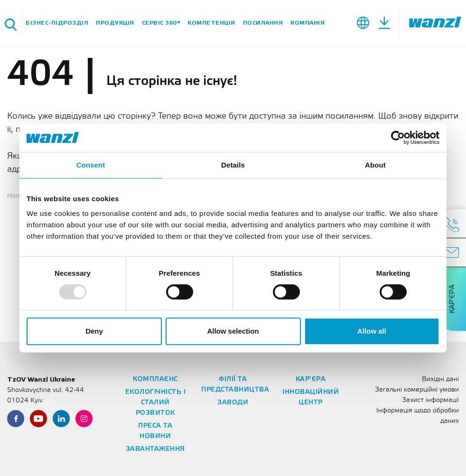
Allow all (372, 331)
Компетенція (211, 23)
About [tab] (375, 165)
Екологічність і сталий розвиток (156, 403)
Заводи (233, 403)
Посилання (263, 23)
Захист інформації (430, 400)
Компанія (308, 23)
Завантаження (155, 449)
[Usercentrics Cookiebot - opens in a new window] (398, 138)
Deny (94, 331)
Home (16, 196)
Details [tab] (233, 165)
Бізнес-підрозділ (57, 23)
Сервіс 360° (161, 23)
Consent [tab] (91, 165)
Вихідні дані (440, 379)
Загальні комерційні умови (417, 390)
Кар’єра (311, 379)
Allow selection (233, 331)
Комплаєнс (155, 379)
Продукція (115, 23)
